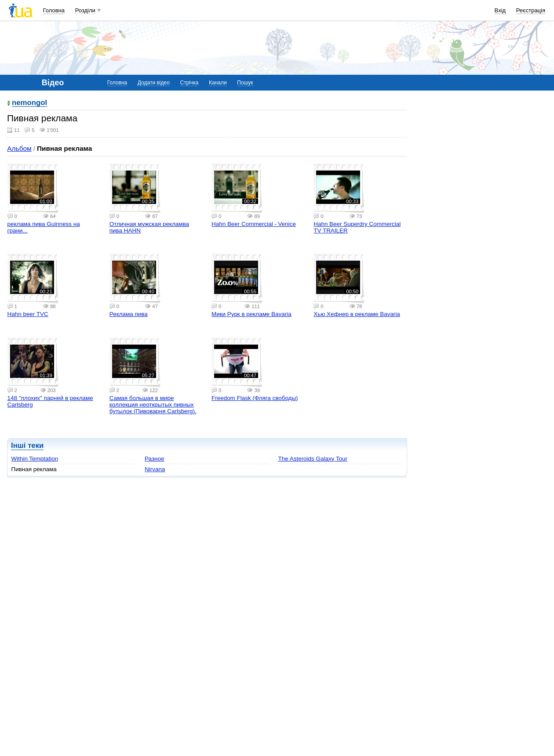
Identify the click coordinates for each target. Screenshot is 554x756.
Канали (218, 83)
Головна (54, 10)
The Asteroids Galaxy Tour (313, 459)
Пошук (245, 83)
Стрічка (189, 83)
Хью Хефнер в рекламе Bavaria (357, 314)
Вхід (500, 10)
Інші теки (27, 445)
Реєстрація (531, 10)
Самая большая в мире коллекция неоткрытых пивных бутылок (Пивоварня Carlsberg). (153, 405)
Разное (154, 459)
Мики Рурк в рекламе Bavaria (251, 314)
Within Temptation (35, 459)
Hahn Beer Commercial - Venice (254, 224)
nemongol (29, 103)
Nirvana (155, 469)
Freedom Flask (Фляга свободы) (255, 398)
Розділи (85, 10)
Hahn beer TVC (28, 314)
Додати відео (154, 83)
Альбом (19, 148)
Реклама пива (129, 314)
